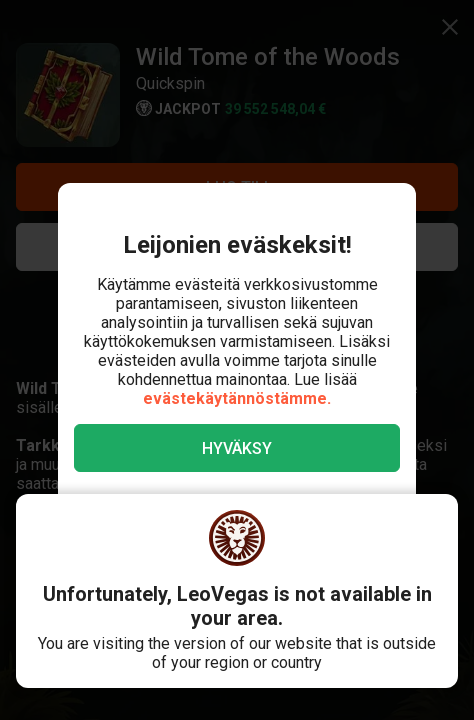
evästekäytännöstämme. (237, 398)
